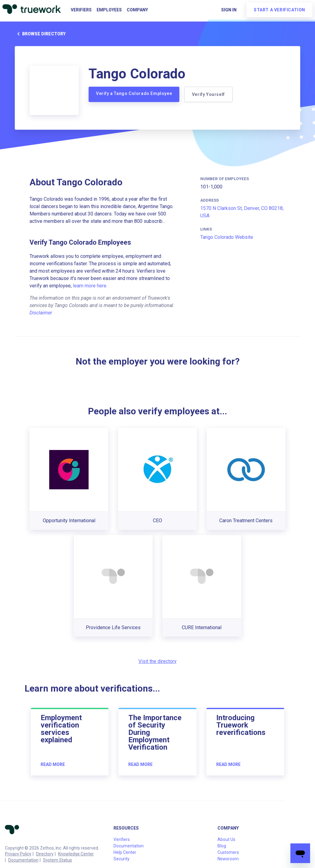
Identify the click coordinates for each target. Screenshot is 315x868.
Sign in (229, 10)
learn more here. (90, 286)
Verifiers (81, 10)
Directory (45, 854)
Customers (228, 852)
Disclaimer (41, 313)
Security (122, 859)
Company (137, 10)
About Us (226, 839)
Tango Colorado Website (227, 237)
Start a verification (279, 10)
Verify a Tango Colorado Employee (134, 93)
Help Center (125, 852)
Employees (109, 10)
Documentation (23, 860)
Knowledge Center (76, 854)
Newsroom (228, 859)
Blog (222, 846)
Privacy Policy (18, 854)
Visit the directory (157, 661)
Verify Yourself (208, 94)
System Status (58, 860)
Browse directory (40, 34)
